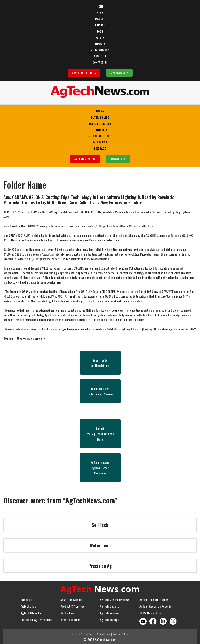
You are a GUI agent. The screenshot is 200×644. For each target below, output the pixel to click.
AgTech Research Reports (156, 605)
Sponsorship (119, 73)
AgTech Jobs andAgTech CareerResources (100, 468)
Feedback (100, 148)
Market (100, 19)
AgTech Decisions (100, 124)
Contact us (67, 612)
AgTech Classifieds (33, 612)
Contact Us (100, 62)
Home (100, 6)
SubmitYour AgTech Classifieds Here (100, 434)
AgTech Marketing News (115, 598)
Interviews (100, 142)
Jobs (100, 31)
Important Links (70, 618)
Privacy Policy (79, 633)
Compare (100, 111)
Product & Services (73, 605)
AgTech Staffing (85, 159)
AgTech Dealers (110, 605)
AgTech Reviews (110, 612)
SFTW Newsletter (150, 612)
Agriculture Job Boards (154, 598)
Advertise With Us (84, 73)
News (100, 13)
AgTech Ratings (110, 618)
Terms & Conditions (100, 633)
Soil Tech (100, 525)
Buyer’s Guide (100, 117)
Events (100, 38)
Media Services (100, 50)
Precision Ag (100, 566)
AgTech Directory (100, 136)
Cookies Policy (120, 633)
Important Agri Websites (36, 618)
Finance (100, 25)
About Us (100, 56)
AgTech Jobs (28, 605)
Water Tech (100, 545)
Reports (100, 44)
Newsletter (118, 159)
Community (100, 130)
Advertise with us (71, 598)
